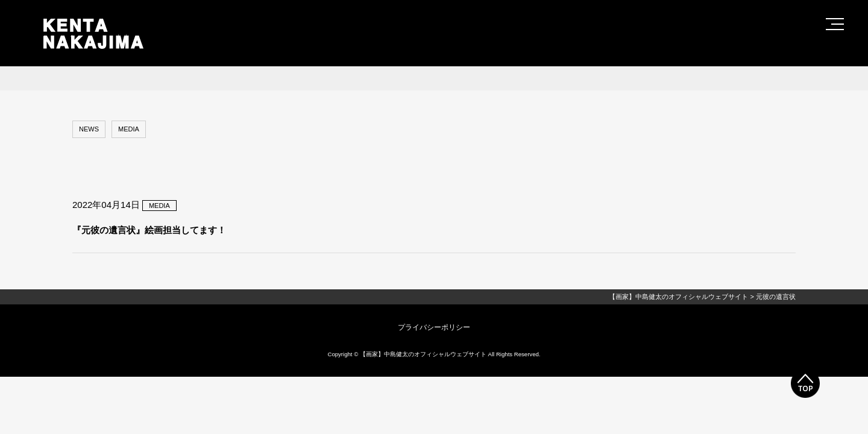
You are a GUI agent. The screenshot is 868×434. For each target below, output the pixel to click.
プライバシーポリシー (434, 327)
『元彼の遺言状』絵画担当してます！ (149, 230)
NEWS (89, 129)
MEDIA (129, 129)
